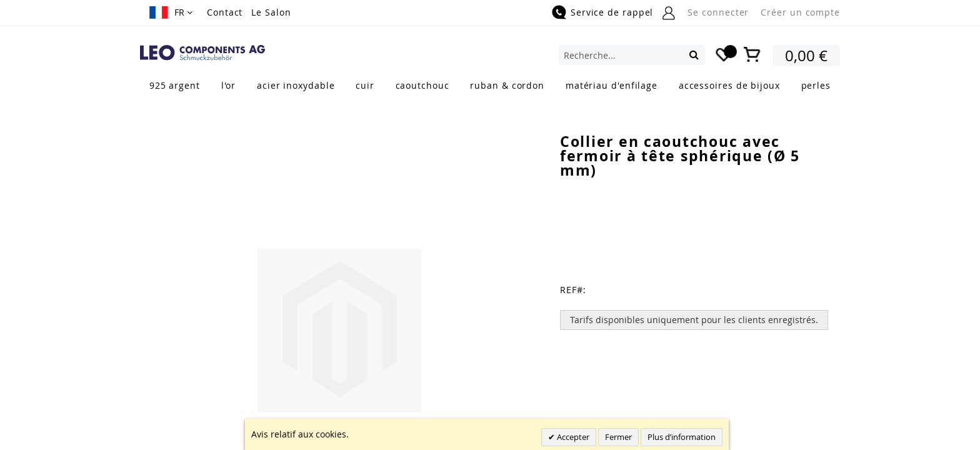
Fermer (618, 437)
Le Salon (271, 12)
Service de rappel (612, 12)
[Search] (694, 54)
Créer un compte (800, 12)
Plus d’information (682, 437)
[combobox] (632, 55)
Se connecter (718, 12)
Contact (225, 12)
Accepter (572, 437)
